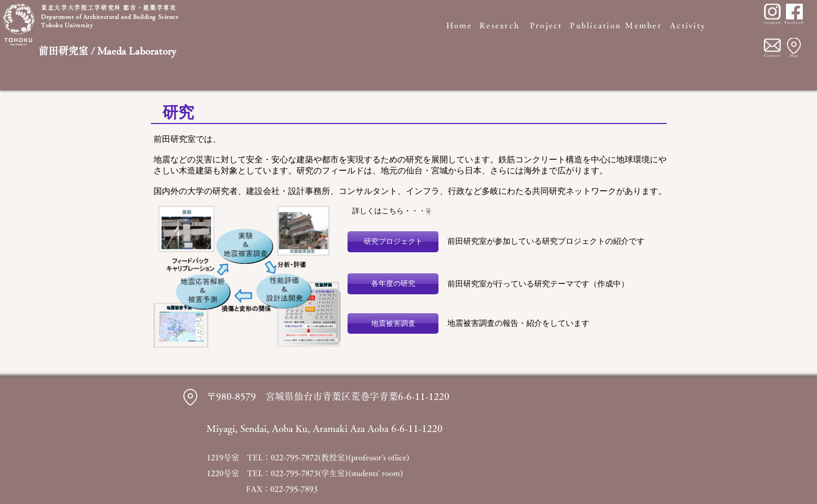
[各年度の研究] (393, 284)
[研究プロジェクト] (393, 242)
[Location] (794, 46)
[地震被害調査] (393, 323)
